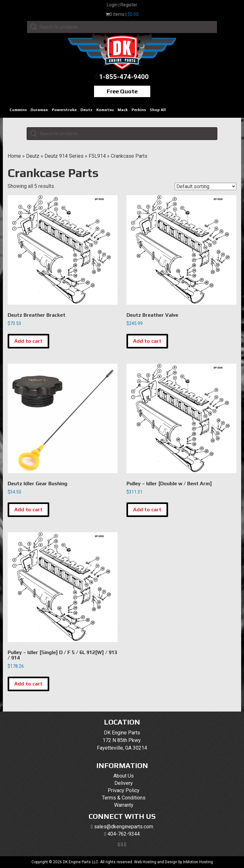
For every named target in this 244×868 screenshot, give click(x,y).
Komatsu (105, 110)
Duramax (39, 110)
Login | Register (122, 5)
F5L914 (97, 156)
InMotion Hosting (198, 862)
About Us (124, 776)
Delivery (124, 783)
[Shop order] (206, 186)
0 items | (122, 14)
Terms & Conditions (124, 798)
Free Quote (122, 91)
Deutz (86, 110)
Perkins (139, 110)
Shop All (158, 110)
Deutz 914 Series (64, 156)
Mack (123, 110)
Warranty (124, 805)
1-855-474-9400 (124, 77)
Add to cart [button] (28, 341)
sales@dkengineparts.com (124, 827)
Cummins (18, 110)
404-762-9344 (124, 834)
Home (14, 156)
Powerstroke (64, 110)
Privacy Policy (124, 790)
